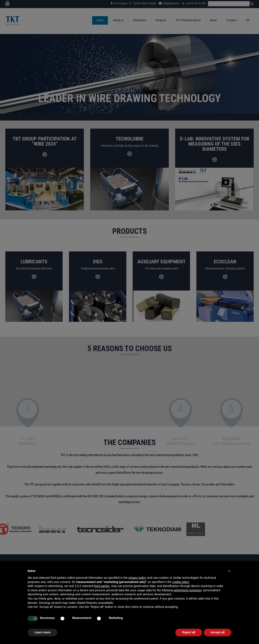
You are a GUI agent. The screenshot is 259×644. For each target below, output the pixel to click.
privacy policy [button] (137, 578)
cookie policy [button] (181, 582)
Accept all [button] (218, 632)
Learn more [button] (42, 632)
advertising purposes (188, 590)
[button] (229, 571)
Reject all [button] (189, 632)
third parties (102, 586)
